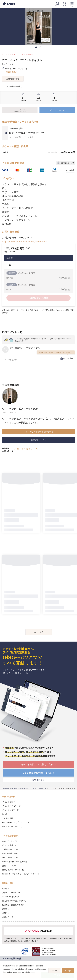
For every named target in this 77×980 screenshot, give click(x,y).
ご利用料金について (10, 849)
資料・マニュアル (9, 866)
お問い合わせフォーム (26, 449)
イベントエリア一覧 (10, 810)
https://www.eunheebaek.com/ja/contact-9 (25, 241)
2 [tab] (40, 47)
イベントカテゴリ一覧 (11, 806)
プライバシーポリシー (11, 893)
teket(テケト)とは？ (10, 841)
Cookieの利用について (11, 897)
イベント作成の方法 (10, 845)
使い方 (5, 814)
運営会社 (6, 909)
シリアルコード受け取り (12, 826)
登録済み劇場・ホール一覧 (13, 870)
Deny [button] (55, 971)
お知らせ (6, 913)
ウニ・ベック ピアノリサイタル (20, 409)
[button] (4, 976)
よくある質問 (8, 818)
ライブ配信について (10, 857)
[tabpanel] (38, 26)
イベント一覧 (38, 788)
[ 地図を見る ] (11, 72)
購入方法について (68, 163)
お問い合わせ (8, 917)
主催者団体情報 (13, 79)
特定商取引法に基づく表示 (13, 905)
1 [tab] (36, 47)
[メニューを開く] (72, 4)
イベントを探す (9, 802)
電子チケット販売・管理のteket (16, 788)
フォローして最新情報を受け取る (38, 432)
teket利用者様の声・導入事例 (14, 862)
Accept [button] (68, 971)
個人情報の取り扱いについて (14, 901)
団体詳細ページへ (39, 440)
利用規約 (6, 888)
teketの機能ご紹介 (10, 853)
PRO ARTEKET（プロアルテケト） (17, 822)
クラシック (7, 54)
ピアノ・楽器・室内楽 (24, 54)
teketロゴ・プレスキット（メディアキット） (21, 874)
